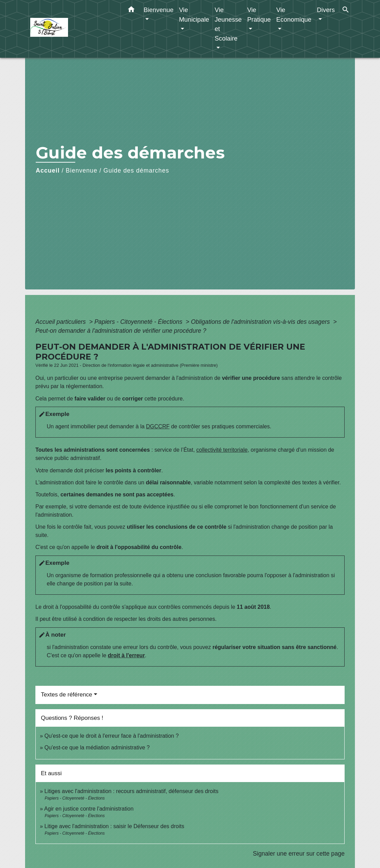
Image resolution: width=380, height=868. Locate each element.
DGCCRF (158, 426)
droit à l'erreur (126, 655)
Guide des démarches (136, 171)
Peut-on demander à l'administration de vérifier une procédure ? (121, 331)
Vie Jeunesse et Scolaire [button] (228, 24)
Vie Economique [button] (294, 15)
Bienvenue (81, 171)
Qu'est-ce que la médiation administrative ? (97, 748)
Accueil (48, 171)
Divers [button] (326, 10)
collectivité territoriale (222, 450)
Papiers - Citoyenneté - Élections (139, 322)
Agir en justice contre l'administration (89, 809)
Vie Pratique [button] (259, 15)
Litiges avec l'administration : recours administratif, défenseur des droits (131, 791)
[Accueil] (73, 29)
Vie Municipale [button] (194, 15)
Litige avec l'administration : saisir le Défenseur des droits (114, 826)
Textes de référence (66, 695)
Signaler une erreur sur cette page (299, 854)
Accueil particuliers (62, 322)
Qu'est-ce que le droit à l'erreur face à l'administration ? (111, 736)
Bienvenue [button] (159, 10)
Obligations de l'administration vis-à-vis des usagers (261, 322)
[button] (131, 11)
